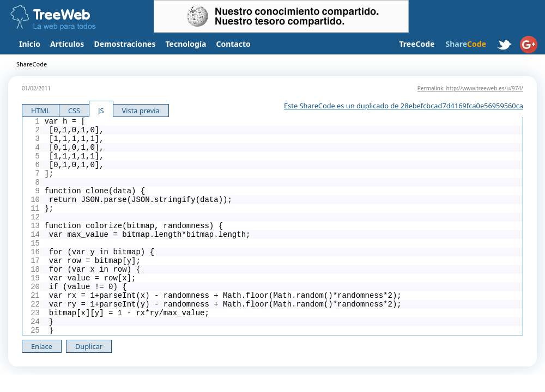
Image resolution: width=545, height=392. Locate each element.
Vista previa (141, 111)
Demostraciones (125, 44)
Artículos (67, 44)
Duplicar (89, 346)
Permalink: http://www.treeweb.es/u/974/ (470, 88)
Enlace (42, 346)
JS (101, 111)
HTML (41, 111)
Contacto (233, 44)
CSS (74, 111)
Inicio (30, 44)
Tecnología (186, 44)
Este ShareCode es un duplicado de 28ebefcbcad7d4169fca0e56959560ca (404, 106)
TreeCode (417, 44)
